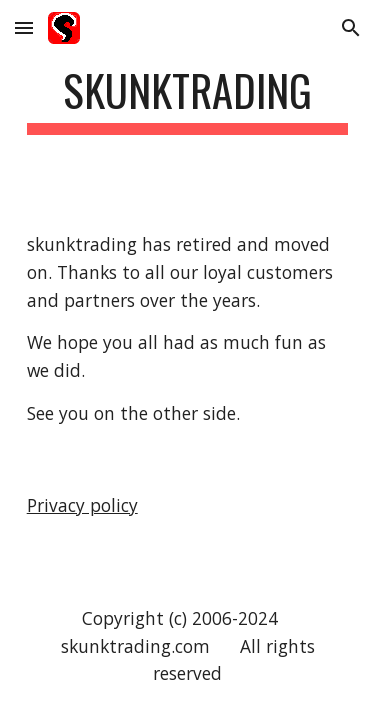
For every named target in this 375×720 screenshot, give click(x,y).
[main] (188, 99)
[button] (24, 27)
